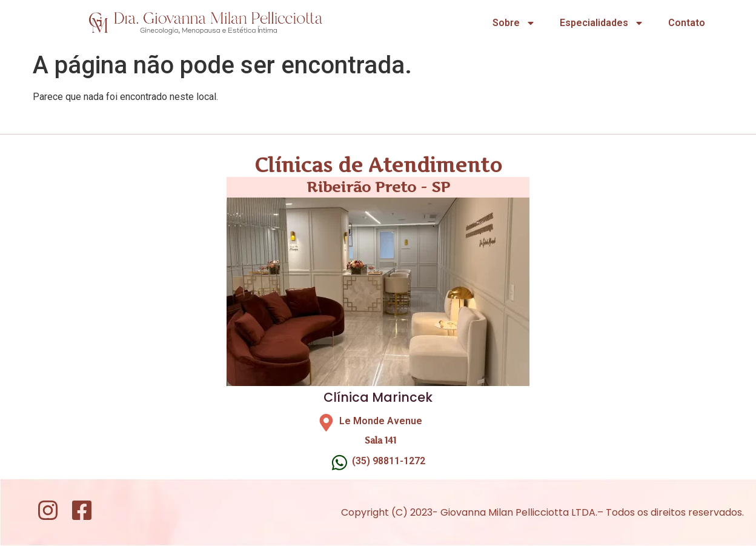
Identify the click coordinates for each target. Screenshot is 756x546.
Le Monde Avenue (381, 421)
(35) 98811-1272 (389, 461)
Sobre (514, 23)
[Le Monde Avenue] (326, 423)
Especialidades (602, 23)
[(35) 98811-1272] (340, 463)
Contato (687, 23)
